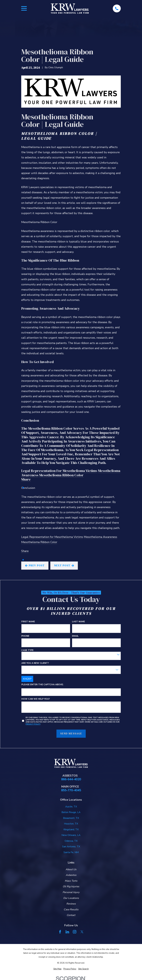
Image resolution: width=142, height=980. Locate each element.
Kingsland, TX (71, 829)
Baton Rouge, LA (71, 812)
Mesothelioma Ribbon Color (61, 475)
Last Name (78, 622)
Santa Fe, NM (71, 852)
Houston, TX (71, 824)
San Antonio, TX (71, 847)
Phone (25, 636)
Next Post (64, 565)
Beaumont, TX (71, 818)
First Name (28, 622)
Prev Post (35, 565)
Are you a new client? (35, 663)
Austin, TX (71, 807)
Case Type (27, 651)
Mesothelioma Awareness (100, 537)
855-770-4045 (71, 790)
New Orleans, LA (71, 835)
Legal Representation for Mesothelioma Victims (59, 471)
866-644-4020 (71, 779)
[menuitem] (57, 969)
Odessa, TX (71, 841)
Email (75, 636)
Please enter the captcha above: (42, 685)
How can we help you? (36, 699)
